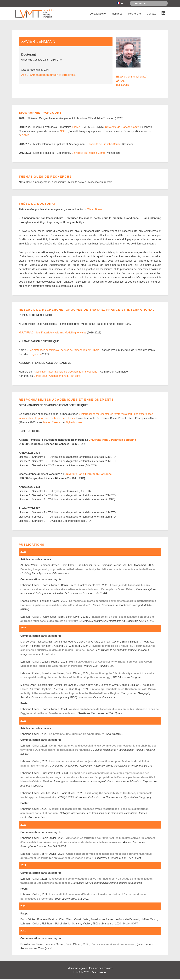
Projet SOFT (130, 924)
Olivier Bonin (94, 210)
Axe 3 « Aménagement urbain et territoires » (49, 75)
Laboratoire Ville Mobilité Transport (37, 14)
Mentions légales (77, 969)
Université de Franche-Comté (122, 128)
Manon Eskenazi (53, 423)
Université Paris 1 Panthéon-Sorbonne (112, 440)
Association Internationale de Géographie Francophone (65, 372)
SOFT (63, 132)
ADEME (25, 136)
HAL (122, 81)
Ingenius (36, 355)
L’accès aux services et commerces (112, 945)
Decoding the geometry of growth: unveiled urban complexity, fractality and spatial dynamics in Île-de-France (88, 570)
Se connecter (99, 973)
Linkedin (124, 86)
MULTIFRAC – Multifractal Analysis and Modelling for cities (53, 333)
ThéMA (76, 128)
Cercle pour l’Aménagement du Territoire (57, 376)
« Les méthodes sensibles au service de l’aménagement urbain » (64, 351)
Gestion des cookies (101, 969)
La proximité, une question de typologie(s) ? (77, 735)
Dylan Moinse (74, 423)
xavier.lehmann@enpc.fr (133, 77)
